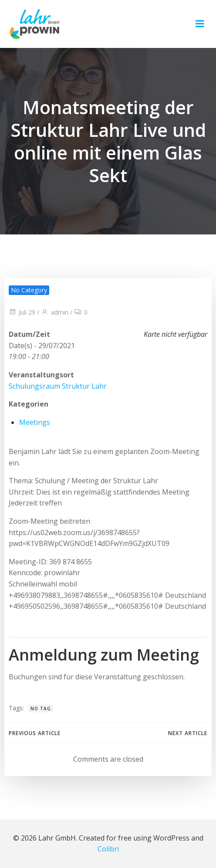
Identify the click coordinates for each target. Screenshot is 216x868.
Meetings (35, 422)
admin (55, 312)
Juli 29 (22, 312)
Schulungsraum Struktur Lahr (58, 386)
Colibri (108, 849)
